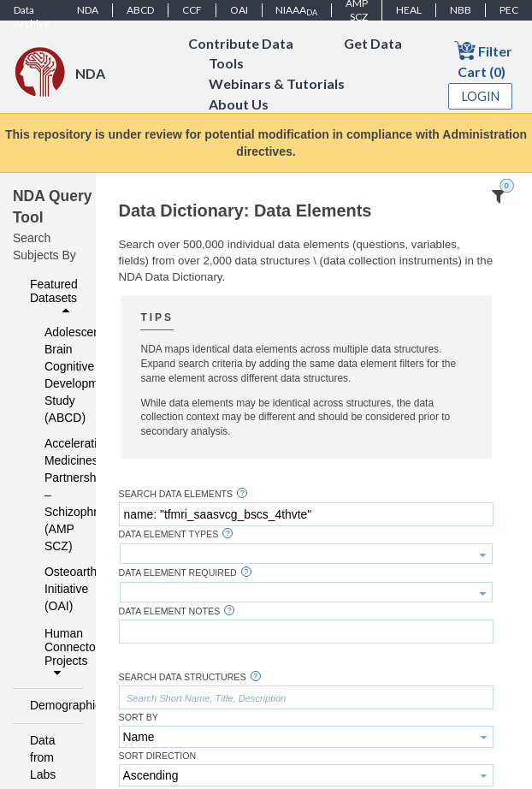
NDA (88, 10)
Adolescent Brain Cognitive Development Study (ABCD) (53, 375)
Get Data (373, 43)
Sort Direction (158, 756)
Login (481, 96)
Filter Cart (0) (483, 59)
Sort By (139, 718)
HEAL (409, 10)
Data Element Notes (170, 611)
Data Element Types (169, 534)
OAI (239, 10)
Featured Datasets (54, 297)
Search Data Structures (183, 677)
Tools (226, 64)
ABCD (140, 10)
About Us (239, 105)
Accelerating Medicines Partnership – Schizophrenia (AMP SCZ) (53, 495)
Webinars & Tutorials (277, 84)
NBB (461, 10)
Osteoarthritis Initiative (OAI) (53, 589)
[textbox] (306, 514)
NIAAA (296, 10)
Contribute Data (241, 43)
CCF (192, 10)
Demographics (52, 705)
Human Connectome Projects (59, 653)
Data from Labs (43, 757)
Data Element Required (178, 573)
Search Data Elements (176, 494)
